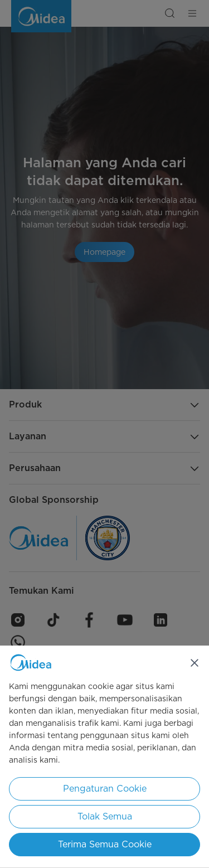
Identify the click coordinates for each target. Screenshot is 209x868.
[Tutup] (195, 663)
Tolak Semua (105, 816)
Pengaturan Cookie (105, 789)
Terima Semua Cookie (105, 844)
